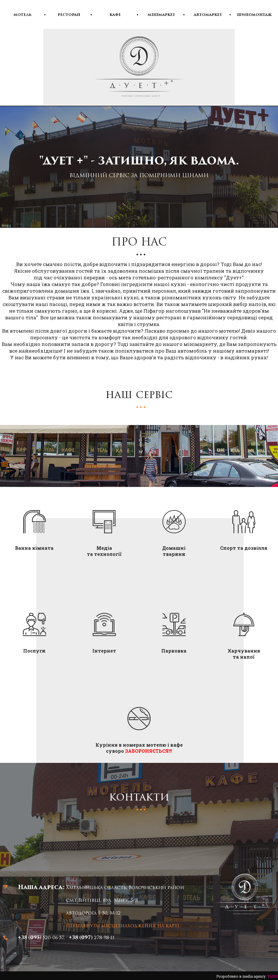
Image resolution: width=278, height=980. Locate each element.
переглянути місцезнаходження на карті (123, 926)
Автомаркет (208, 15)
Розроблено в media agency (247, 976)
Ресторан (69, 15)
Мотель (23, 15)
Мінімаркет (161, 15)
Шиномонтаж (254, 15)
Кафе (115, 15)
